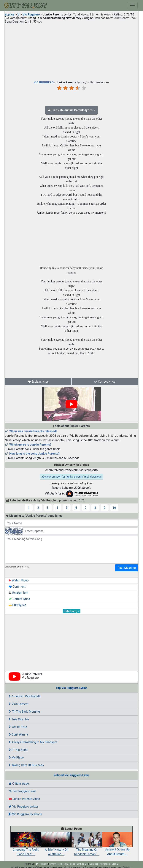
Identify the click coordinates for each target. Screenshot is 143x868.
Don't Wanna (18, 735)
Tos (60, 864)
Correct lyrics (105, 382)
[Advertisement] (71, 51)
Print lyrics (18, 605)
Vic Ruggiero (31, 14)
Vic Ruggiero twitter (23, 807)
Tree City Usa (19, 719)
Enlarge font (19, 593)
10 (114, 508)
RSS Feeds (69, 864)
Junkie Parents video (24, 799)
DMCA (53, 864)
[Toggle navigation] (132, 5)
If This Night (18, 750)
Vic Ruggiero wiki (22, 791)
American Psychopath (25, 696)
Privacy (44, 864)
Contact (94, 864)
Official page (19, 784)
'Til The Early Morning (24, 712)
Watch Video (19, 580)
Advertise (105, 864)
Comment (17, 587)
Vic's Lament (19, 704)
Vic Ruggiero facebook (25, 814)
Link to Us (82, 864)
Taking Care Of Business (26, 765)
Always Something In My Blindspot (33, 742)
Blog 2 (115, 864)
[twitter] (37, 864)
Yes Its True (18, 727)
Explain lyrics (38, 382)
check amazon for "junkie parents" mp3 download (72, 477)
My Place (16, 757)
